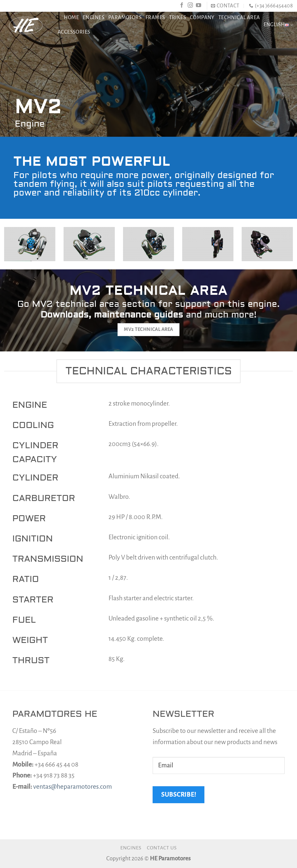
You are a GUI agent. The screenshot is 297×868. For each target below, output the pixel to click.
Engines (94, 18)
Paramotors (125, 18)
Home (71, 18)
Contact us (162, 848)
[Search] (58, 18)
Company (202, 18)
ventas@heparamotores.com (72, 787)
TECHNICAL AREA (239, 18)
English (278, 25)
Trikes (178, 18)
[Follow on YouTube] (199, 6)
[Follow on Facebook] (182, 6)
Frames (155, 18)
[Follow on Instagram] (190, 6)
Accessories (74, 32)
